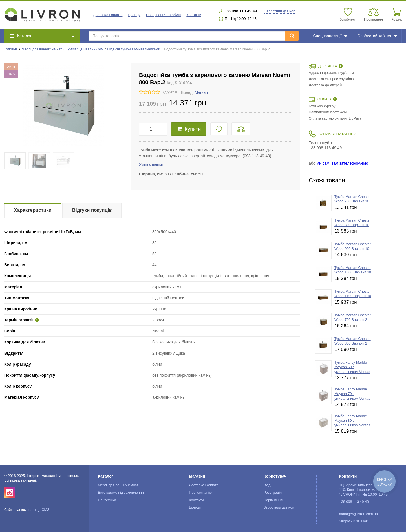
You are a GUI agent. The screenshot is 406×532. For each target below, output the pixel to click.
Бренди (134, 15)
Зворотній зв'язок (353, 521)
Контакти (194, 15)
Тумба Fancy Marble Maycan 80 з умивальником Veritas (352, 421)
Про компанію (200, 493)
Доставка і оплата (108, 15)
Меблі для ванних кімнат (42, 49)
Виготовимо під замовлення (121, 493)
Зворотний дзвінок (280, 11)
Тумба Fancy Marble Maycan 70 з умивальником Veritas (352, 394)
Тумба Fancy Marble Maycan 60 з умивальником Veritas (352, 367)
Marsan (201, 92)
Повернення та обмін (163, 15)
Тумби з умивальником (85, 49)
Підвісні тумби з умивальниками (134, 49)
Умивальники (151, 164)
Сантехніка (107, 500)
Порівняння (273, 500)
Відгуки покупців (92, 210)
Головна (11, 49)
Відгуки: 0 (169, 92)
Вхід (267, 485)
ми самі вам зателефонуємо (342, 163)
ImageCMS (40, 510)
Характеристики (33, 210)
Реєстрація (273, 493)
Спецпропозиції (330, 36)
